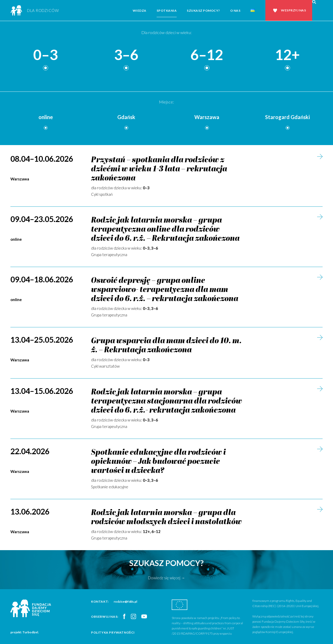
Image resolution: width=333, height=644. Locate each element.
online (46, 117)
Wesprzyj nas (293, 10)
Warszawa (207, 117)
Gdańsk (126, 117)
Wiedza (140, 11)
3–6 (126, 55)
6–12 (207, 55)
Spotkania (167, 11)
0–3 (46, 55)
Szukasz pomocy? (203, 11)
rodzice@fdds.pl (125, 601)
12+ (287, 55)
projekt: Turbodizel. (25, 632)
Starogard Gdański (287, 117)
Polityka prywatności (113, 632)
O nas (235, 11)
